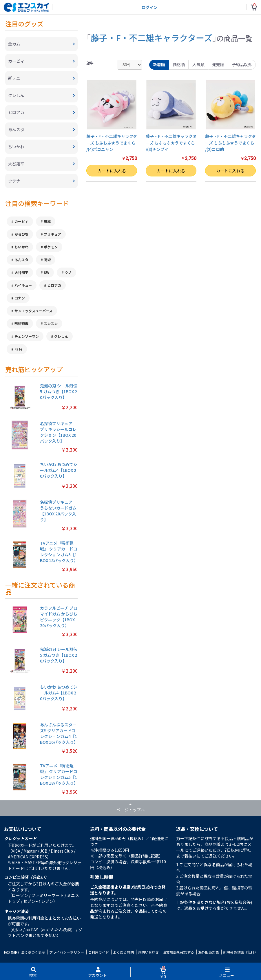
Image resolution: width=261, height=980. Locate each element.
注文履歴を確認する (178, 952)
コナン (20, 298)
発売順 (218, 64)
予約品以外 (242, 64)
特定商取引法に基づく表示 (24, 952)
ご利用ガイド (98, 952)
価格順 (179, 64)
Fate (18, 349)
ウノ (68, 272)
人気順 (198, 64)
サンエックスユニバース (33, 311)
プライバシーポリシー (67, 952)
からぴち (21, 234)
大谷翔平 (21, 272)
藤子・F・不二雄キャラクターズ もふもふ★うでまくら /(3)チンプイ (171, 143)
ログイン (149, 7)
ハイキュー (23, 285)
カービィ (21, 221)
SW (46, 272)
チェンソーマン (27, 336)
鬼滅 (47, 221)
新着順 (159, 64)
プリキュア (52, 234)
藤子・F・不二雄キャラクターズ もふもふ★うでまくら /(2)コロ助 (230, 143)
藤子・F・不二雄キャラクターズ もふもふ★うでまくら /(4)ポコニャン (112, 143)
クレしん (61, 336)
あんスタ (21, 260)
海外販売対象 (209, 952)
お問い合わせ (148, 952)
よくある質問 (123, 952)
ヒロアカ (54, 285)
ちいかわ (21, 247)
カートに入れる (112, 171)
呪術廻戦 (21, 323)
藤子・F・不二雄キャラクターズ (152, 37)
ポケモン (51, 247)
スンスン (51, 323)
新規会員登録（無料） (240, 952)
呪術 (47, 260)
